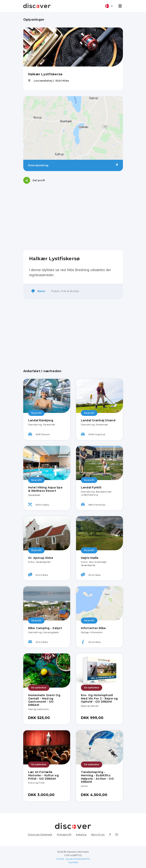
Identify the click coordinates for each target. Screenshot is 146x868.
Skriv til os (98, 835)
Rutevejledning (73, 165)
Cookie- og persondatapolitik (73, 859)
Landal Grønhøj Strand (98, 420)
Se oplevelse (39, 688)
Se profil (36, 413)
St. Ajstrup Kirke (41, 558)
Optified (73, 862)
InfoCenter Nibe (93, 628)
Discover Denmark (40, 835)
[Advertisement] (73, 217)
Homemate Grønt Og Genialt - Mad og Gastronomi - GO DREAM (44, 700)
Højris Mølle (90, 558)
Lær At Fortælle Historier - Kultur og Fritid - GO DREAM (43, 775)
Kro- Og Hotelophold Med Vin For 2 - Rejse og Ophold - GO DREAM (99, 698)
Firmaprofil (64, 835)
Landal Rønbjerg (41, 420)
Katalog (81, 835)
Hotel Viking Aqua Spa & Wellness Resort (45, 489)
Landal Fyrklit (91, 487)
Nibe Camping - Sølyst (45, 628)
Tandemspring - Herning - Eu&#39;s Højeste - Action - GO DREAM (97, 777)
